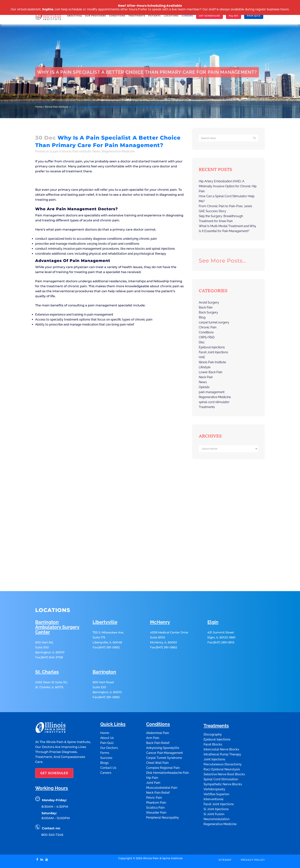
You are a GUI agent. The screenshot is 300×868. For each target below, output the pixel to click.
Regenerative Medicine (118, 151)
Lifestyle (205, 367)
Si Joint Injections (216, 792)
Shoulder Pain (156, 795)
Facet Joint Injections (213, 352)
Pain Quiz (107, 726)
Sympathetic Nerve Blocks (223, 767)
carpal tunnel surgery (214, 322)
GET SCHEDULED (54, 756)
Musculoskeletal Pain (162, 770)
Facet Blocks (213, 727)
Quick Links (113, 707)
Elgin (213, 605)
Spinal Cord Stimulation (221, 762)
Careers (106, 756)
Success (106, 741)
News (96, 151)
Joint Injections (214, 742)
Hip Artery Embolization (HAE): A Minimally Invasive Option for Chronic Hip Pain (228, 186)
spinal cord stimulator (214, 402)
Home (39, 107)
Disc (202, 342)
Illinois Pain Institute (57, 107)
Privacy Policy (253, 843)
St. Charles (47, 655)
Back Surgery (208, 312)
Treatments (207, 407)
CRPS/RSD (207, 337)
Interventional (214, 782)
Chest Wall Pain (157, 746)
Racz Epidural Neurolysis (222, 752)
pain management (212, 392)
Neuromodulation (216, 802)
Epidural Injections (212, 347)
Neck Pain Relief (158, 775)
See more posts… (223, 261)
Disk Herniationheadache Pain (168, 756)
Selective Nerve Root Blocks (224, 757)
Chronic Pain (208, 327)
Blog (202, 317)
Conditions (206, 332)
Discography (213, 717)
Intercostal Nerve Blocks (221, 732)
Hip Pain (152, 760)
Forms (105, 736)
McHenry (160, 605)
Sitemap (225, 843)
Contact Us (108, 751)
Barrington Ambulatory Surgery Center (57, 610)
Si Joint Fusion (214, 797)
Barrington (104, 655)
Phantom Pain (156, 785)
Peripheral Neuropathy (163, 800)
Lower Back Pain (211, 372)
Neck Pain (206, 377)
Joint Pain (153, 765)
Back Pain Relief (158, 726)
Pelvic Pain (154, 780)
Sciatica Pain (155, 790)
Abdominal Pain (158, 716)
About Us (107, 721)
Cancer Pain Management (165, 736)
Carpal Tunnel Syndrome (164, 741)
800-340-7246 (52, 818)
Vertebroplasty (214, 772)
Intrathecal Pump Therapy (222, 737)
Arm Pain (153, 721)
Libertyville (105, 605)
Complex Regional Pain (163, 751)
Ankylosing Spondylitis (163, 731)
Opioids (204, 387)
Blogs (104, 746)
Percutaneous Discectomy (223, 747)
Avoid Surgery (209, 302)
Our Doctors (109, 731)
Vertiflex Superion (216, 777)
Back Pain (206, 307)
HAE (202, 357)
